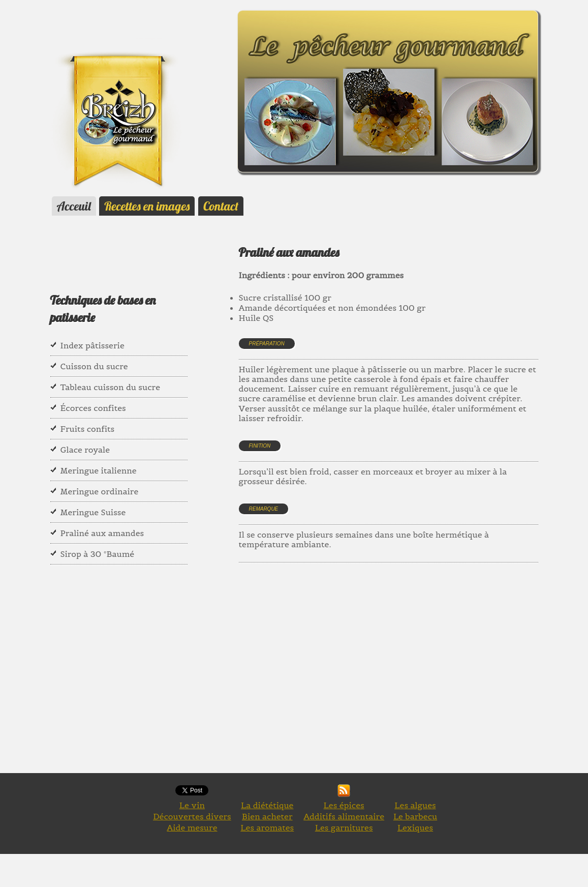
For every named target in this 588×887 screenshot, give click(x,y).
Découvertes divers (192, 816)
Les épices (344, 805)
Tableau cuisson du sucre (111, 387)
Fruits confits (88, 429)
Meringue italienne (99, 470)
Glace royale (85, 450)
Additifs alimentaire (344, 816)
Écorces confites (93, 408)
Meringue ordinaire (100, 491)
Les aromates (267, 827)
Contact (221, 206)
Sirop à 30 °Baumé (98, 554)
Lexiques (415, 827)
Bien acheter (267, 816)
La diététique (267, 805)
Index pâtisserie (92, 345)
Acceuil (74, 206)
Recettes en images (147, 206)
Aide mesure (192, 827)
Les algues (415, 805)
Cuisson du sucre (94, 366)
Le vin (192, 805)
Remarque (264, 509)
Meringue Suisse (93, 512)
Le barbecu (415, 816)
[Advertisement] (413, 679)
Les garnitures (344, 827)
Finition (260, 446)
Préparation (267, 344)
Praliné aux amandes (102, 533)
